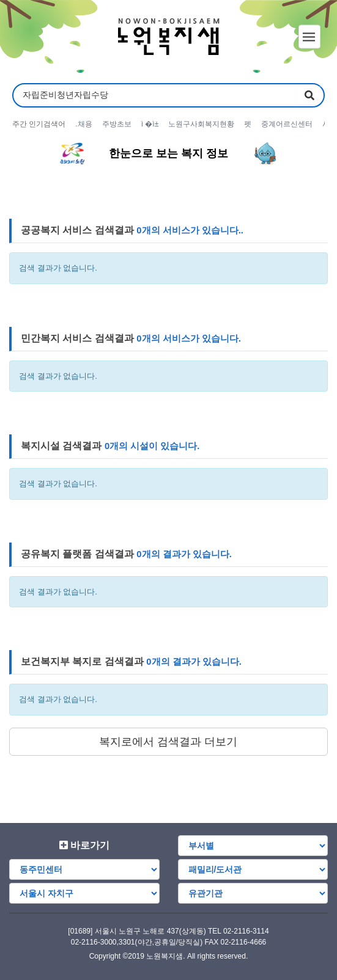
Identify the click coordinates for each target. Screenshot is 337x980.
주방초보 (117, 124)
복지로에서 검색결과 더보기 (168, 742)
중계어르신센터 (287, 124)
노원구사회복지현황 (201, 124)
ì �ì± (150, 124)
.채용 (83, 124)
